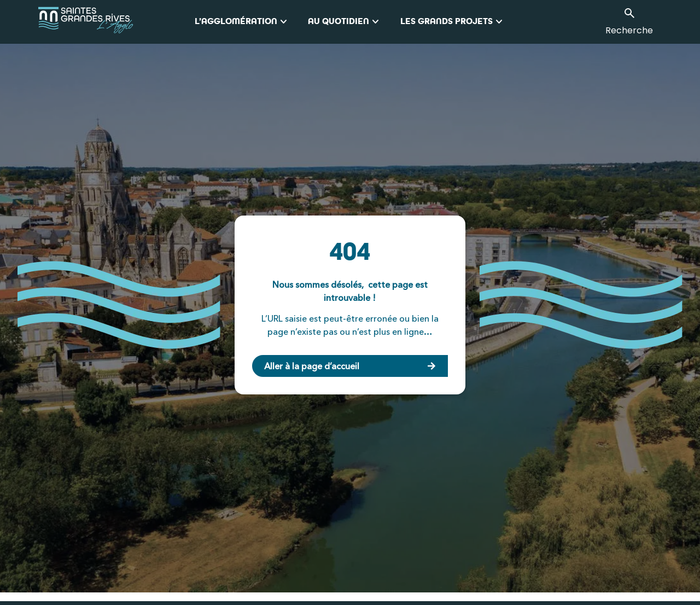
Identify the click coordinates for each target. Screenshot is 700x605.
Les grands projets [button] (453, 22)
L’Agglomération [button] (243, 22)
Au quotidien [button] (345, 22)
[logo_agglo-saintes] (116, 22)
